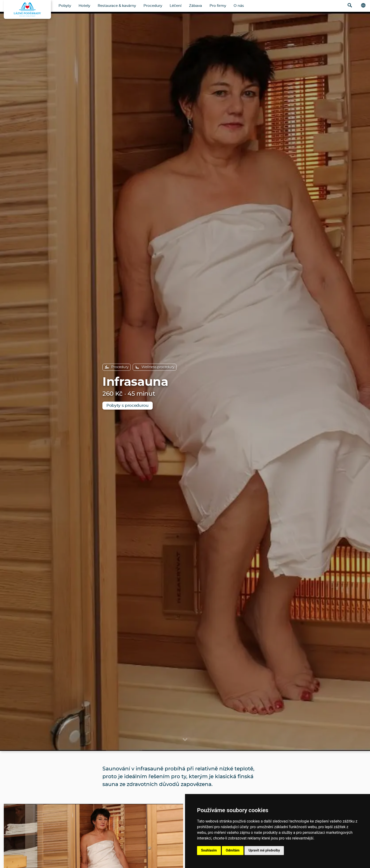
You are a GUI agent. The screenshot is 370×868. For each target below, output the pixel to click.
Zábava (196, 6)
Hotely (84, 6)
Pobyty (65, 6)
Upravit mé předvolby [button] (264, 850)
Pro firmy (218, 6)
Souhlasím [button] (209, 850)
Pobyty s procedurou (128, 405)
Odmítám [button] (233, 850)
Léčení (176, 6)
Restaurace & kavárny (117, 6)
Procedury (153, 6)
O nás (239, 6)
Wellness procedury (155, 367)
